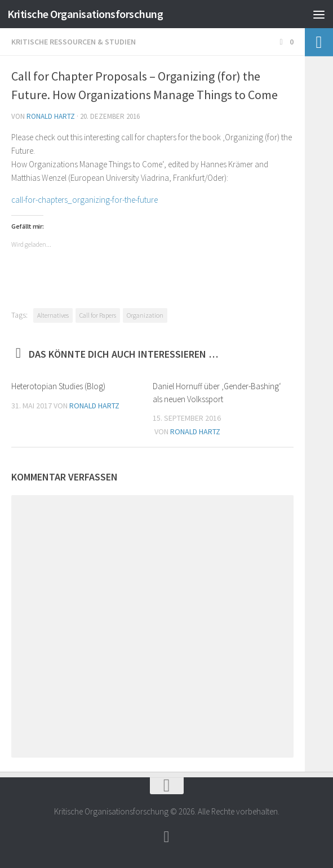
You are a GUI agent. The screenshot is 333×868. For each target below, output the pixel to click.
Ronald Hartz (51, 116)
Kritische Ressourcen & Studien (74, 42)
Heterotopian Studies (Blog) (58, 386)
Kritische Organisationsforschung (91, 14)
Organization (145, 315)
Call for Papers (98, 315)
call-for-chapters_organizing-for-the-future (85, 200)
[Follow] (167, 837)
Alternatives (53, 315)
